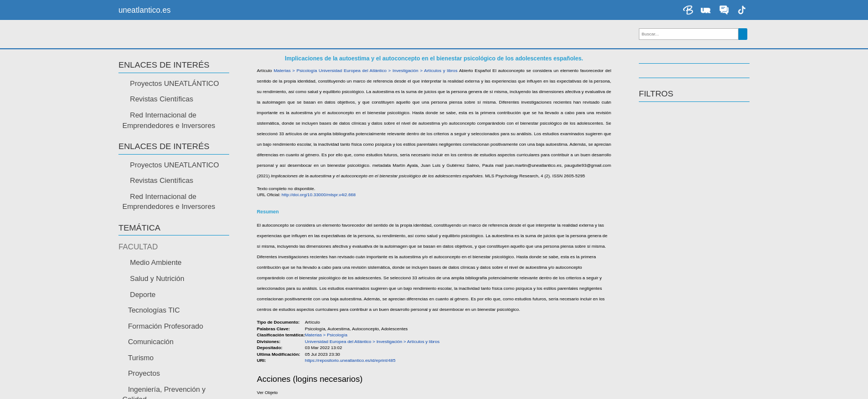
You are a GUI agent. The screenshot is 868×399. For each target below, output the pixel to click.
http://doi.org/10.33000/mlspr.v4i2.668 (319, 215)
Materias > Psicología (295, 91)
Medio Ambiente (156, 283)
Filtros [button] (656, 114)
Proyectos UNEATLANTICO (175, 185)
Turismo (141, 378)
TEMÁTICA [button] (139, 248)
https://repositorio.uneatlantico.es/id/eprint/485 (350, 381)
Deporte (143, 314)
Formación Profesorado (166, 346)
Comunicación (151, 362)
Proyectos (144, 394)
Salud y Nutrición (157, 299)
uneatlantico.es (144, 10)
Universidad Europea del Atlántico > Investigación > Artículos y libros (388, 91)
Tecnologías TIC (154, 331)
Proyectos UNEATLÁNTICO (175, 104)
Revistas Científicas (162, 119)
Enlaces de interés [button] (164, 85)
